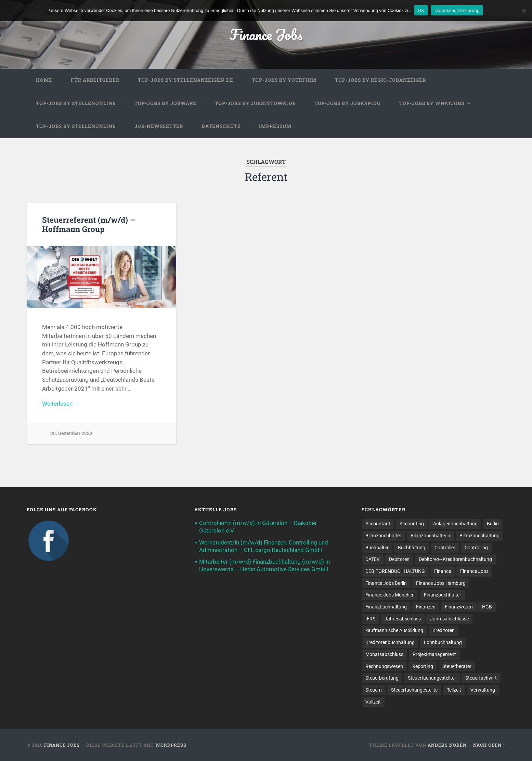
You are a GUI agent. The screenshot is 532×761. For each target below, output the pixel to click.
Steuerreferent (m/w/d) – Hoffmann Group (89, 224)
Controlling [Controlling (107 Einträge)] (476, 548)
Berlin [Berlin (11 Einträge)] (493, 524)
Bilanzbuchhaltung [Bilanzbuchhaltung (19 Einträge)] (479, 536)
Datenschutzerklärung (457, 10)
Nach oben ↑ (489, 745)
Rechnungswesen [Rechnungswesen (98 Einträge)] (384, 666)
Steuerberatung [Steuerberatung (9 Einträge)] (382, 678)
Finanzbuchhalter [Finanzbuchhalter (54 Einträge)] (443, 595)
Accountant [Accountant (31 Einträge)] (378, 524)
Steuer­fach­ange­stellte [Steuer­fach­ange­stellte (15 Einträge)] (414, 690)
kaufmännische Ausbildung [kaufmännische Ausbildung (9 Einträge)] (394, 630)
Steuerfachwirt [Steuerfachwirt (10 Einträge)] (481, 678)
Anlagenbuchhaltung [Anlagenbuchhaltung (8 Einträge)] (455, 524)
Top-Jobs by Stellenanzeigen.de (186, 80)
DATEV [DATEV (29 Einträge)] (373, 559)
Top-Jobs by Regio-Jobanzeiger (380, 80)
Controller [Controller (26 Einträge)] (445, 548)
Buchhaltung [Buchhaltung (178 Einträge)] (412, 548)
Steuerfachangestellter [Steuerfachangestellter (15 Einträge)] (432, 678)
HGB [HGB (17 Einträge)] (487, 607)
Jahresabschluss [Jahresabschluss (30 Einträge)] (403, 619)
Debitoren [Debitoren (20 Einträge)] (399, 559)
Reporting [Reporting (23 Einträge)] (423, 666)
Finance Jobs (266, 34)
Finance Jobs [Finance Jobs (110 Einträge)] (474, 571)
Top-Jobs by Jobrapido (348, 103)
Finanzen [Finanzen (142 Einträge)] (426, 607)
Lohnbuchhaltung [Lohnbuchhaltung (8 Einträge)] (443, 642)
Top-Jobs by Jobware (165, 103)
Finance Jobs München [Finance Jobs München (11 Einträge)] (390, 595)
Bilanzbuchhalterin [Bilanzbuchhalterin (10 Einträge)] (430, 536)
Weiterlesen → (61, 404)
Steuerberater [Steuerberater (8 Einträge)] (457, 666)
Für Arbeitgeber (95, 80)
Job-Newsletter (159, 126)
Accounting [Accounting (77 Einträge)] (412, 524)
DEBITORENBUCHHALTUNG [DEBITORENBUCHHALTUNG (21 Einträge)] (395, 571)
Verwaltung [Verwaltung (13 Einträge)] (483, 690)
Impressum (275, 126)
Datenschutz (221, 126)
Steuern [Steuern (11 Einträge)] (374, 690)
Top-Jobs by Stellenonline (76, 103)
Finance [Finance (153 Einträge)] (443, 571)
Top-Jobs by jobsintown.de (255, 103)
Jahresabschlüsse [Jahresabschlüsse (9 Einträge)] (449, 619)
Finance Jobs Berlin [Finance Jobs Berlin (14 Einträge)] (386, 583)
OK (421, 10)
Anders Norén (447, 745)
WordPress (171, 745)
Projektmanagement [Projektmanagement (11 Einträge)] (434, 654)
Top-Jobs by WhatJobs (432, 103)
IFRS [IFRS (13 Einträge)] (370, 619)
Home (44, 80)
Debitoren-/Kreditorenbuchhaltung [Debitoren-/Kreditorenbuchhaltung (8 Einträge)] (455, 559)
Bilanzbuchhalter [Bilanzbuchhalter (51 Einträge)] (383, 536)
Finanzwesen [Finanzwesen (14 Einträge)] (459, 607)
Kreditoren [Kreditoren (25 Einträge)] (444, 630)
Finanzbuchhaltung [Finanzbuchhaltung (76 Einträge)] (386, 607)
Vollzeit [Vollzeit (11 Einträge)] (373, 702)
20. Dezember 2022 (71, 434)
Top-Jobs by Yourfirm (284, 80)
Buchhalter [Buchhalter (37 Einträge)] (377, 548)
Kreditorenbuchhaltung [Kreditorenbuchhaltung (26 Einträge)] (390, 642)
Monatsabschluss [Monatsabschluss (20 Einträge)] (384, 654)
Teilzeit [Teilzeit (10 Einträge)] (454, 690)
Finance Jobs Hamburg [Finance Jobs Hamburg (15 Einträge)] (441, 583)
